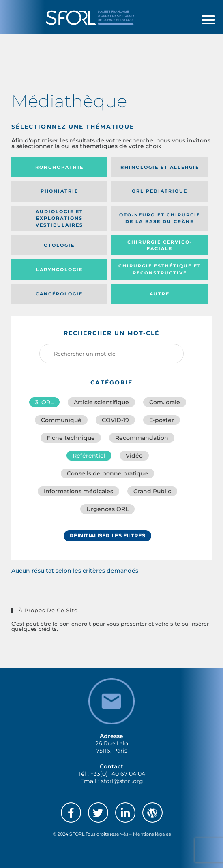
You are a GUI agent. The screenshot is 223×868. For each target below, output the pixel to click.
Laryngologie (59, 270)
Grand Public (152, 491)
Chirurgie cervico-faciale (160, 245)
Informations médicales (78, 491)
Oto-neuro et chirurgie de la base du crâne (160, 218)
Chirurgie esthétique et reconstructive (160, 269)
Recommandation (142, 438)
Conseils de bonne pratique (107, 473)
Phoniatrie (59, 191)
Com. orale (165, 402)
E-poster (162, 420)
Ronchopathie (59, 167)
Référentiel (89, 456)
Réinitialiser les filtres (107, 535)
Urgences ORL (107, 509)
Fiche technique (71, 438)
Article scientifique (101, 402)
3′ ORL (44, 402)
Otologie (59, 245)
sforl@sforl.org (122, 781)
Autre (160, 294)
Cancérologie (59, 294)
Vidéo (134, 456)
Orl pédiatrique (160, 191)
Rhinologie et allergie (160, 167)
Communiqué (61, 420)
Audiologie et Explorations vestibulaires (59, 218)
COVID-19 (115, 420)
